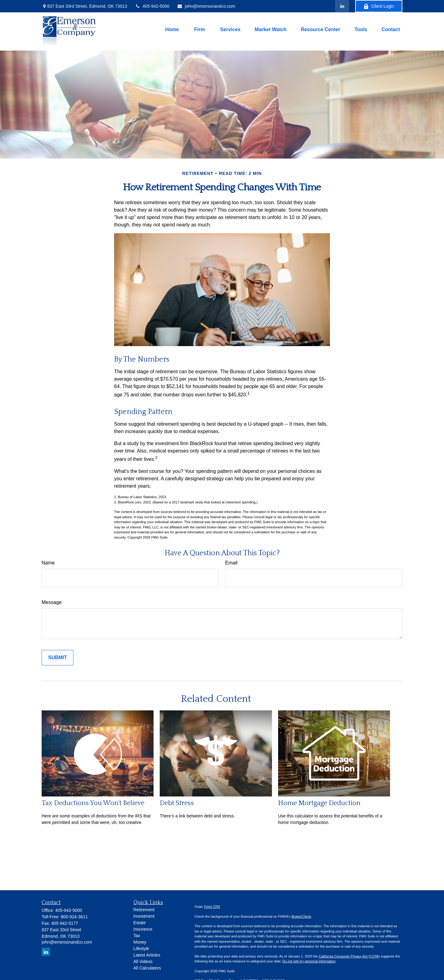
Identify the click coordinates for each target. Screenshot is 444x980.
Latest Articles (147, 955)
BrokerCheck (301, 916)
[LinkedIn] (342, 6)
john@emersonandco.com (206, 6)
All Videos (143, 961)
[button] (172, 30)
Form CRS (212, 907)
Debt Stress (177, 803)
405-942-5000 (152, 6)
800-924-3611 (74, 917)
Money (140, 942)
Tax (137, 936)
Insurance (143, 929)
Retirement (144, 910)
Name (48, 563)
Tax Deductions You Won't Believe (93, 803)
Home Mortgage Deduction (319, 803)
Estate (140, 923)
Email (231, 563)
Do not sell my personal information (309, 961)
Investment (144, 916)
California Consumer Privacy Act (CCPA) (349, 956)
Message (52, 602)
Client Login (379, 6)
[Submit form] (58, 658)
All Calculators (147, 968)
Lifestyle (141, 949)
